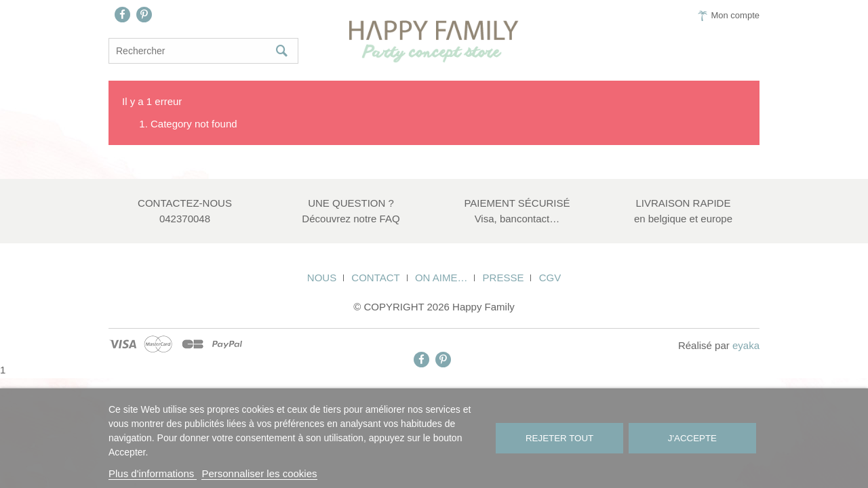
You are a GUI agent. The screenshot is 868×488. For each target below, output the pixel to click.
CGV (550, 278)
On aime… (441, 278)
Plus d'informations (153, 473)
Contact (375, 278)
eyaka (746, 345)
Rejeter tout (559, 438)
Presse (504, 278)
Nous (322, 278)
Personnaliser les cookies (259, 473)
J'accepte (692, 438)
